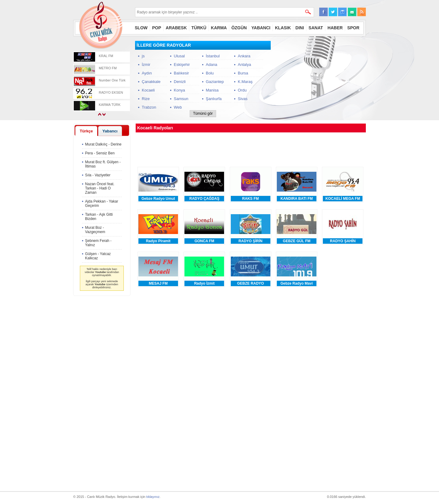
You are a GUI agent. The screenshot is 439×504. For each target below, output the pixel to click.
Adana (212, 65)
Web (178, 107)
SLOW (141, 28)
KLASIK (283, 28)
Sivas (243, 99)
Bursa (243, 73)
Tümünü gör (203, 113)
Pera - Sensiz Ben (100, 153)
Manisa (212, 90)
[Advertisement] (320, 79)
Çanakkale (151, 82)
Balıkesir (181, 73)
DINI (300, 28)
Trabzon (149, 107)
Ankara (244, 56)
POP (157, 28)
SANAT (316, 28)
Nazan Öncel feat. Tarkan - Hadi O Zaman (100, 188)
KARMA (219, 28)
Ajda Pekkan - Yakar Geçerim (102, 203)
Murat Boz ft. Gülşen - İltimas (103, 164)
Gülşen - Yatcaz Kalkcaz (98, 256)
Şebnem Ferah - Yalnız (98, 243)
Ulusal (179, 56)
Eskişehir (182, 65)
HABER (335, 28)
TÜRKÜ (199, 28)
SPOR (353, 28)
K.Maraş (245, 82)
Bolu (210, 73)
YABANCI (261, 28)
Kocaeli (148, 90)
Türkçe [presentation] (86, 131)
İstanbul (213, 56)
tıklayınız (153, 497)
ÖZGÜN (239, 28)
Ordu (242, 90)
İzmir (146, 65)
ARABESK (176, 28)
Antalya (244, 65)
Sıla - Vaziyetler (98, 175)
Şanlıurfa (214, 99)
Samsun (181, 99)
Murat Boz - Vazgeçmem (95, 230)
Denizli (180, 82)
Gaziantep (215, 82)
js (143, 56)
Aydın (147, 73)
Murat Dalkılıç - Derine (103, 144)
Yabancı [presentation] (110, 131)
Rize (146, 99)
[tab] (86, 131)
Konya (179, 90)
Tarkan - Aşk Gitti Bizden (99, 217)
